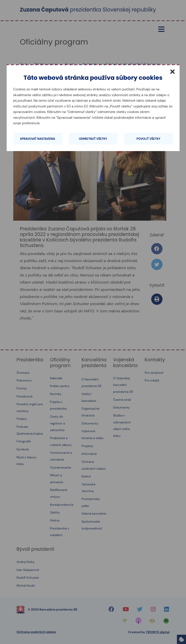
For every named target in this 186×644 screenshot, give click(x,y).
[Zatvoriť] (172, 72)
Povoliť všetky (148, 139)
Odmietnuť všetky (93, 139)
